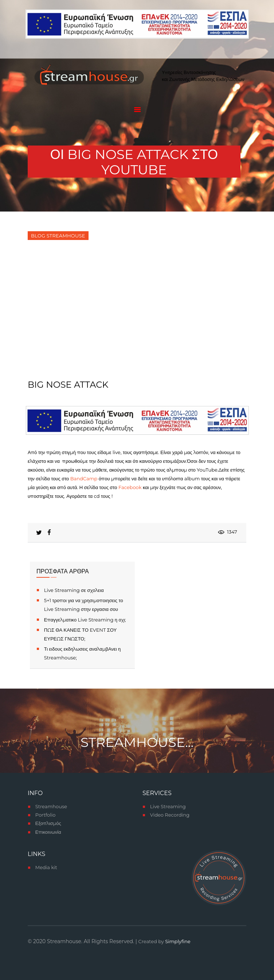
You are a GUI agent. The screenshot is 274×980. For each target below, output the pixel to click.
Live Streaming (168, 806)
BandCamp (84, 479)
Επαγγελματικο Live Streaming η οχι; (85, 620)
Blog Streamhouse (58, 236)
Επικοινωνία (48, 832)
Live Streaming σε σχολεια (74, 590)
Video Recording (170, 815)
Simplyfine (178, 941)
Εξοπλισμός (48, 823)
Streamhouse (51, 806)
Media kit (46, 867)
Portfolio (46, 815)
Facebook (131, 487)
